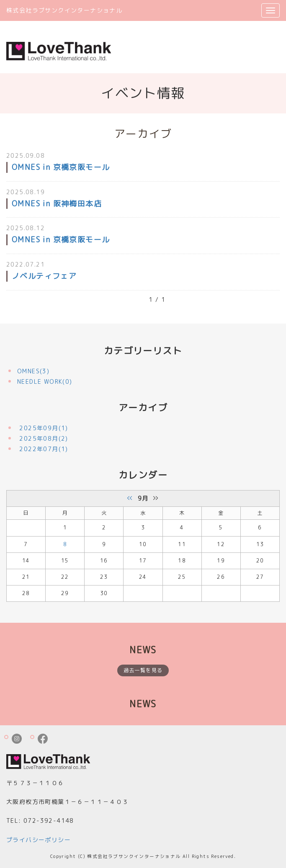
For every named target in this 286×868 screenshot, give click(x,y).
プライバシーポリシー (39, 840)
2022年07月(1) (44, 449)
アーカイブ (143, 407)
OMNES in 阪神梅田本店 (57, 204)
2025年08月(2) (44, 438)
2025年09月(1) (44, 428)
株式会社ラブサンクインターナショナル (64, 10)
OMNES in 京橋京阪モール (61, 167)
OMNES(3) (33, 371)
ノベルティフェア (44, 276)
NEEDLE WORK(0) (45, 381)
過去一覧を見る (143, 670)
